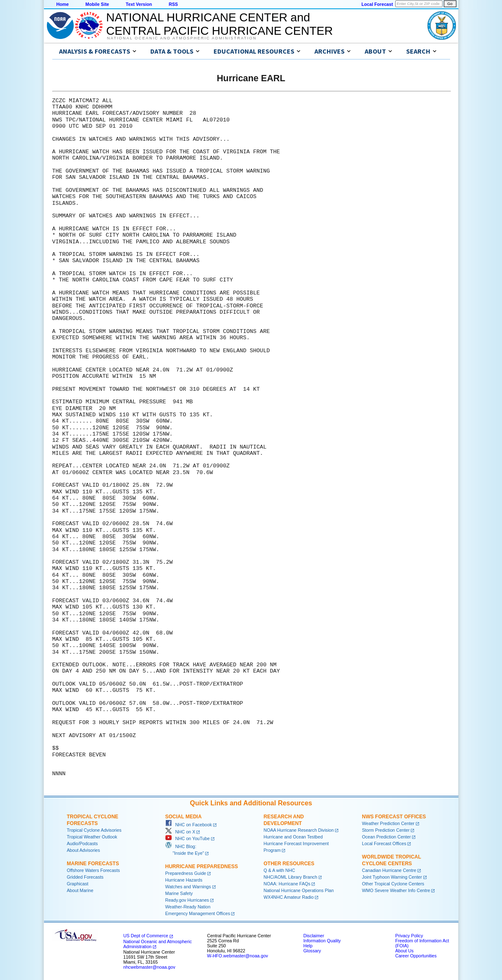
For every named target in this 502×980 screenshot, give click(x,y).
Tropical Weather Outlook (92, 837)
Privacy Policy (409, 936)
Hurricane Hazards (184, 880)
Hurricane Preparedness (202, 867)
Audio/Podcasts (82, 843)
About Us (404, 951)
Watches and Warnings (188, 887)
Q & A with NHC (279, 870)
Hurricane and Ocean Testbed (293, 837)
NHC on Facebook (189, 825)
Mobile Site (97, 4)
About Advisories (84, 850)
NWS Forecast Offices (394, 817)
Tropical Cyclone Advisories (94, 830)
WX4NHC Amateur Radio (289, 897)
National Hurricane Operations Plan (299, 890)
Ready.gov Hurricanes (187, 900)
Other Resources (289, 864)
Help (308, 946)
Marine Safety (179, 893)
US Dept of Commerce (146, 936)
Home (63, 4)
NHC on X (180, 832)
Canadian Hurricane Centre (389, 870)
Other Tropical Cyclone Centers (393, 884)
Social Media (184, 817)
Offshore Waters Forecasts (94, 870)
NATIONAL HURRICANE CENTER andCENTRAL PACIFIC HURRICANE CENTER (220, 24)
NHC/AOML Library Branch (291, 877)
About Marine (80, 890)
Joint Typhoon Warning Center (392, 877)
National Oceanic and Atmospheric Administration (182, 38)
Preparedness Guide (186, 873)
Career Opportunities (416, 956)
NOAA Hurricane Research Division (299, 830)
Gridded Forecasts (85, 877)
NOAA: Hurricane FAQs (287, 884)
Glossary (312, 951)
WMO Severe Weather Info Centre (396, 890)
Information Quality (322, 941)
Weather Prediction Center (388, 823)
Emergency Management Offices (198, 913)
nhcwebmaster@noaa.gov (149, 967)
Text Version (139, 4)
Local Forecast (377, 4)
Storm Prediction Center (386, 830)
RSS (173, 4)
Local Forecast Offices (384, 843)
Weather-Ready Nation (188, 907)
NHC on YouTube (188, 838)
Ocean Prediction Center (387, 837)
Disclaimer (314, 936)
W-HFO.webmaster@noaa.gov (238, 956)
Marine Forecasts (93, 864)
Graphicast (78, 884)
